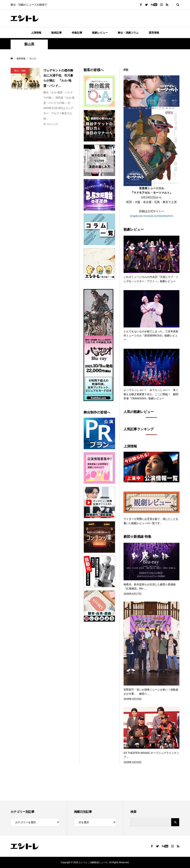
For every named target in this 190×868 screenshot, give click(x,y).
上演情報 (36, 33)
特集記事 (77, 33)
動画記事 (57, 33)
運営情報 (154, 33)
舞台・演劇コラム (128, 33)
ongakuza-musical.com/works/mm (151, 216)
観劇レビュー (100, 33)
